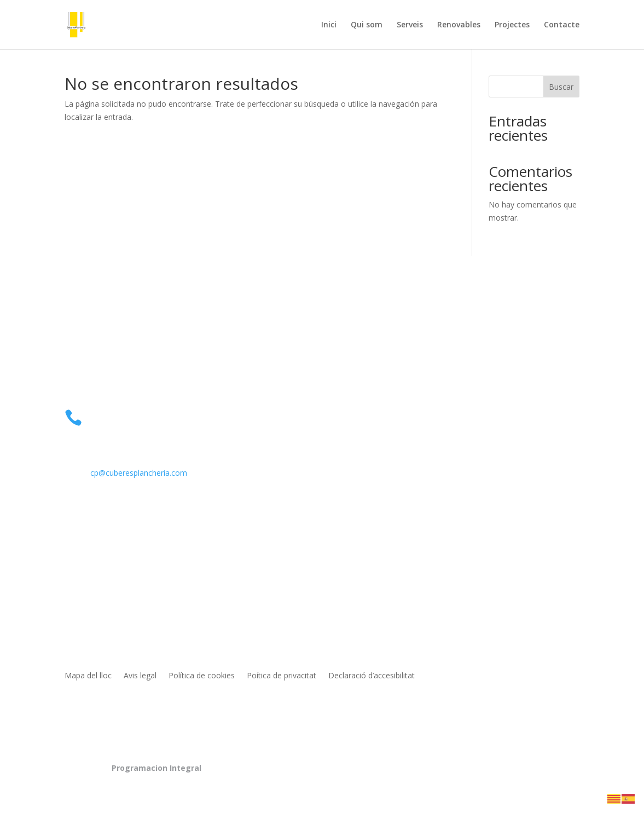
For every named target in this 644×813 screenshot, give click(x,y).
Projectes (512, 25)
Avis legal (140, 676)
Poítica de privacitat (282, 676)
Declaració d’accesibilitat (372, 676)
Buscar (561, 87)
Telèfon (108, 414)
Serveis (410, 25)
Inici (329, 25)
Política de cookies (202, 676)
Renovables (459, 25)
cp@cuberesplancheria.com (139, 473)
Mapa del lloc (88, 676)
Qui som (367, 25)
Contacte (562, 25)
